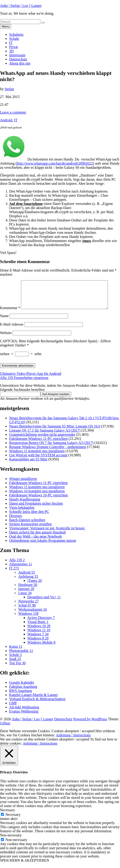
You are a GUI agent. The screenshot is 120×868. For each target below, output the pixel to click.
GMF (13, 709)
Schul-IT (27, 611)
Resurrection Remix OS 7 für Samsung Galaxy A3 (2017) (51, 448)
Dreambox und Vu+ (44, 603)
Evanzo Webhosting (24, 717)
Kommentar (10, 313)
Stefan (9, 89)
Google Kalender (22, 688)
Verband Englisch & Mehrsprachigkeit (37, 704)
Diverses (16, 521)
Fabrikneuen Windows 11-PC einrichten (38, 444)
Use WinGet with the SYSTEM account (38, 461)
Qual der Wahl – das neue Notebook (35, 542)
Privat (13, 47)
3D (11, 51)
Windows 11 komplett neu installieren (37, 456)
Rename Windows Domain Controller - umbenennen (48, 452)
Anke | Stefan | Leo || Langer (21, 6)
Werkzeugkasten (33, 615)
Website (6, 338)
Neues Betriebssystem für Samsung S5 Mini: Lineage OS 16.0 (55, 432)
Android (6, 120)
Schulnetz (16, 34)
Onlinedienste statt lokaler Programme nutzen (43, 546)
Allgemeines (21, 570)
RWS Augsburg (21, 696)
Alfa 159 (17, 565)
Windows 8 (38, 644)
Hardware (28, 590)
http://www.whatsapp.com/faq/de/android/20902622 (55, 163)
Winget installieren (23, 484)
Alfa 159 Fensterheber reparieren (24, 383)
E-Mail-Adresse (12, 330)
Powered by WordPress (90, 725)
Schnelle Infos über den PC (29, 517)
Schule (14, 39)
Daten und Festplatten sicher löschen (36, 509)
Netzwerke (28, 607)
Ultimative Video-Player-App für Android (31, 379)
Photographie (21, 656)
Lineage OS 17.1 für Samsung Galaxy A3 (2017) (45, 436)
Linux (25, 598)
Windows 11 (39, 635)
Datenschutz (18, 59)
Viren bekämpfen (22, 513)
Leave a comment (13, 112)
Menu (6, 26)
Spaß (15, 664)
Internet (26, 594)
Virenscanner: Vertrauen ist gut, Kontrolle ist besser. (47, 534)
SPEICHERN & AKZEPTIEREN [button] (25, 866)
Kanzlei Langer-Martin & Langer (33, 700)
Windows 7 (38, 640)
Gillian (5, 729)
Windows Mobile (41, 648)
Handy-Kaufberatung (25, 505)
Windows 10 (39, 631)
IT (11, 43)
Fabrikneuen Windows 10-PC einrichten (38, 501)
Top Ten (17, 668)
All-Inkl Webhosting (24, 713)
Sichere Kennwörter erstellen (30, 529)
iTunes (35, 586)
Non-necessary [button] (11, 841)
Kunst (16, 652)
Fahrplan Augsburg (23, 692)
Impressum (17, 55)
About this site (20, 63)
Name (4, 321)
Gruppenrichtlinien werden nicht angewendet (42, 440)
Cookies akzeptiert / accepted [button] (73, 736)
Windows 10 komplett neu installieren (37, 497)
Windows (28, 619)
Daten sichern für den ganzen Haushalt (37, 538)
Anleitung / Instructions (73, 741)
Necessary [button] (8, 815)
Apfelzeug (28, 582)
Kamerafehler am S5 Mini (28, 465)
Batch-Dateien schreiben (27, 525)
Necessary (13, 820)
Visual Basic (38, 627)
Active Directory (41, 623)
